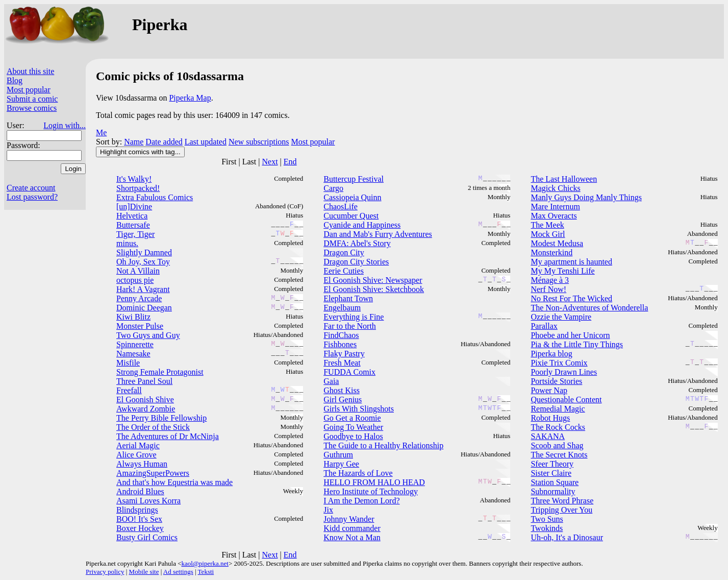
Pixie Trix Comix (559, 363)
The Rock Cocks (558, 427)
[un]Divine (134, 207)
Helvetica (132, 216)
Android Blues (140, 491)
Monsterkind (551, 252)
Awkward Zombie (146, 409)
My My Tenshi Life (562, 271)
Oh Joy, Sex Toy (143, 262)
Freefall (129, 390)
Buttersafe (133, 225)
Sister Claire (551, 473)
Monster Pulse (140, 326)
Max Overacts (554, 216)
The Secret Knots (559, 455)
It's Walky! (134, 179)
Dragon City (344, 252)
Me (101, 132)
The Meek (547, 225)
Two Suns (547, 519)
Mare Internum (555, 207)
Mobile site (144, 572)
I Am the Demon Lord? (361, 501)
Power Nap (549, 390)
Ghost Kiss (342, 390)
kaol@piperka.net (205, 563)
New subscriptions (259, 142)
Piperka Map (190, 98)
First (229, 162)
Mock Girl (548, 234)
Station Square (555, 482)
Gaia (331, 381)
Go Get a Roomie (352, 418)
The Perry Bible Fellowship (161, 418)
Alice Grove (136, 455)
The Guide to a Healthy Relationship (383, 445)
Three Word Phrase (562, 501)
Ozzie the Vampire (561, 317)
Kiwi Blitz (133, 317)
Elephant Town (348, 298)
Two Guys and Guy (148, 335)
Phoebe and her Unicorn (570, 335)
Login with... (65, 125)
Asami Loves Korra (148, 501)
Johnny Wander (349, 519)
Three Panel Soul (144, 381)
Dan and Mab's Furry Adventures (378, 234)
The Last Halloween (564, 179)
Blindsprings (137, 510)
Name (134, 142)
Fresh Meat (342, 363)
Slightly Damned (144, 252)
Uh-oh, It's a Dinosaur (567, 537)
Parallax (544, 326)
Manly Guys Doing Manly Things (586, 197)
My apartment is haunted (571, 262)
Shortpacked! (138, 188)
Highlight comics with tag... (140, 152)
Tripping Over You (561, 510)
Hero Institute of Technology (371, 491)
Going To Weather (353, 427)
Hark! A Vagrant (143, 289)
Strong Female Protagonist (160, 372)
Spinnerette (135, 344)
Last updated (206, 142)
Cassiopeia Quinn (352, 197)
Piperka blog (551, 354)
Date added (164, 142)
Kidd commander (352, 528)
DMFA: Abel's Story (357, 243)
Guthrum (338, 455)
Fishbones (340, 344)
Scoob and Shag (557, 445)
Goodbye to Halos (353, 436)
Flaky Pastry (344, 354)
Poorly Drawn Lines (564, 372)
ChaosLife (341, 207)
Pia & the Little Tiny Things (577, 344)
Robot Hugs (550, 418)
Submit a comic (32, 99)
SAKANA (548, 436)
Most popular (29, 90)
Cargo (333, 188)
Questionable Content (566, 400)
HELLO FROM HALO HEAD (374, 482)
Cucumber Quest (351, 216)
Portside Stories (556, 381)
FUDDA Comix (349, 372)
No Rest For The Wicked (571, 298)
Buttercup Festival (354, 179)
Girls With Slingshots (359, 409)
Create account (31, 188)
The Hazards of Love (358, 473)
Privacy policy (105, 572)
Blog (15, 80)
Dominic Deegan (144, 308)
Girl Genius (343, 400)
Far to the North (350, 326)
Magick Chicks (555, 188)
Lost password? (32, 197)
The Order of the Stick (153, 427)
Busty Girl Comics (147, 537)
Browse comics (32, 108)
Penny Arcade (139, 298)
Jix (328, 510)
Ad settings (178, 572)
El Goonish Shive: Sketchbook (374, 289)
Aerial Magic (138, 445)
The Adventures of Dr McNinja (168, 436)
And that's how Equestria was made (174, 482)
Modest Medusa (557, 243)
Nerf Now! (548, 289)
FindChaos (341, 335)
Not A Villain (138, 271)
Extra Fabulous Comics (155, 197)
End (290, 162)
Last (249, 162)
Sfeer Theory (552, 464)
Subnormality (553, 491)
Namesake (133, 354)
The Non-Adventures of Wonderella (589, 308)
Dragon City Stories (356, 262)
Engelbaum (342, 308)
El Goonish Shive (145, 400)
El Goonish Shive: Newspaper (373, 280)
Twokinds (547, 528)
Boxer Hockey (140, 528)
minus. (127, 243)
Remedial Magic (558, 409)
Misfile (128, 363)
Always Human (142, 464)
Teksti (206, 572)
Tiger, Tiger (135, 234)
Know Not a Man (352, 537)
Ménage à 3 (550, 280)
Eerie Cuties (344, 271)
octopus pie (135, 280)
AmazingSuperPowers (153, 473)
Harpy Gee (341, 464)
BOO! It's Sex (139, 519)
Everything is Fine (354, 317)
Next (270, 162)
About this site (30, 71)
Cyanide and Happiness (362, 225)
